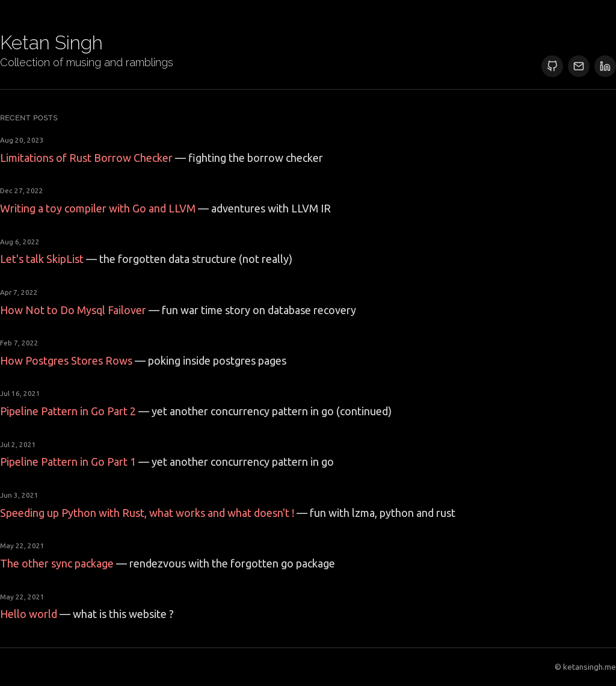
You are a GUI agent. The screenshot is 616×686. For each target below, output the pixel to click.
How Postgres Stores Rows (66, 360)
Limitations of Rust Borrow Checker (86, 158)
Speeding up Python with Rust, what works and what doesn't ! (147, 513)
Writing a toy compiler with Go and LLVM (98, 208)
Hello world (29, 614)
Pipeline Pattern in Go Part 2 (68, 411)
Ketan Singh (51, 42)
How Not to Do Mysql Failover (73, 310)
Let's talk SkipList (42, 259)
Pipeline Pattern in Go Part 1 (68, 462)
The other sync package (57, 563)
